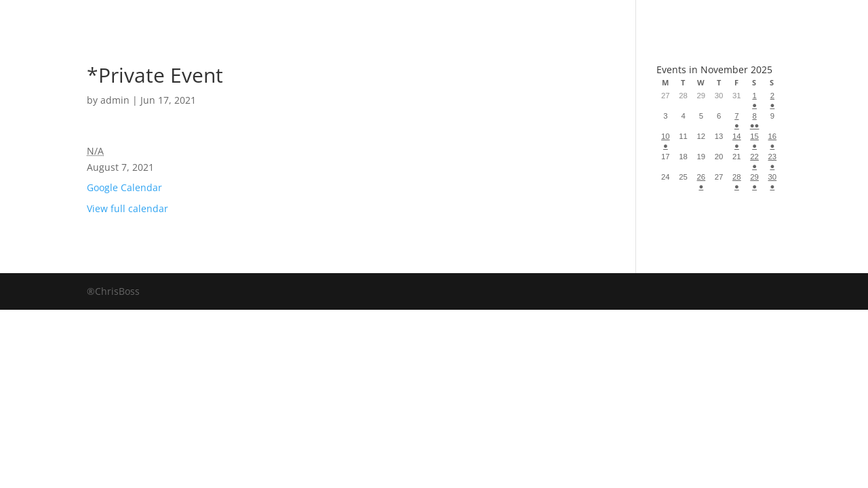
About (473, 17)
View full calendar (127, 208)
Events (557, 17)
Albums (386, 17)
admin (115, 100)
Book (303, 17)
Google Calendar (124, 187)
